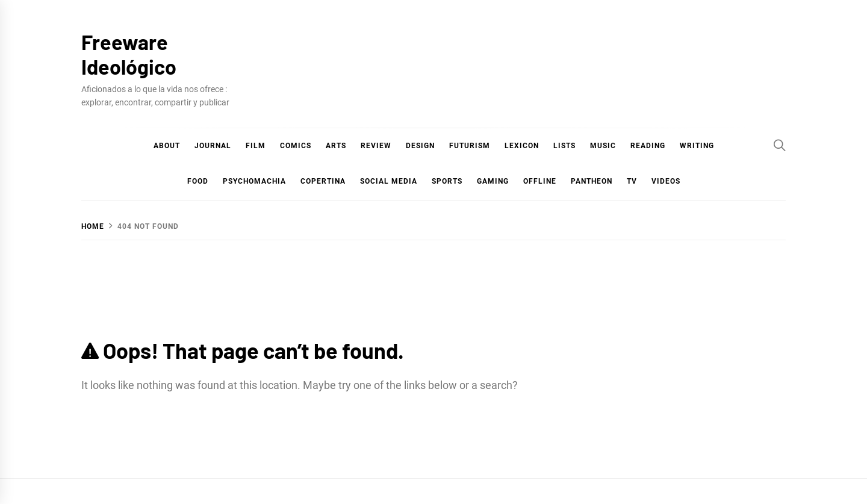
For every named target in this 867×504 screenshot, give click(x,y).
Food (198, 181)
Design (420, 146)
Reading (648, 146)
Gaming (493, 181)
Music (603, 146)
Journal (213, 146)
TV (632, 181)
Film (256, 146)
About (167, 146)
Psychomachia (254, 181)
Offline (540, 181)
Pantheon (592, 181)
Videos (666, 181)
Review (376, 146)
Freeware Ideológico (129, 54)
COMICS (296, 146)
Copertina (323, 181)
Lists (564, 146)
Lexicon (522, 146)
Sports (447, 181)
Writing (697, 146)
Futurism (470, 146)
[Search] (780, 145)
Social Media (389, 181)
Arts (336, 146)
